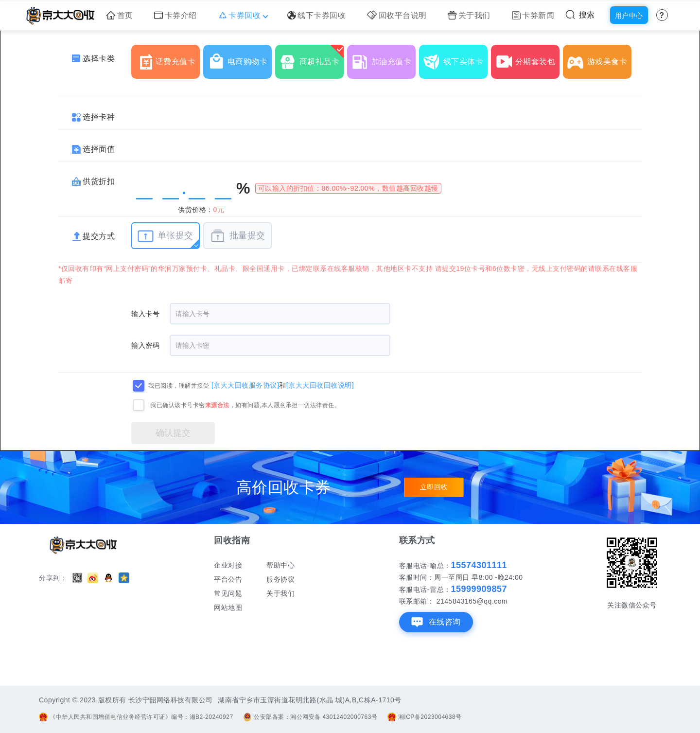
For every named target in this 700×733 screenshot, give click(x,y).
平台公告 (228, 579)
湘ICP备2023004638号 (425, 717)
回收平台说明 (397, 15)
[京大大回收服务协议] (245, 385)
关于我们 (469, 15)
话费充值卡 (168, 58)
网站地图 (228, 608)
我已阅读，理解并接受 (179, 386)
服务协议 (280, 579)
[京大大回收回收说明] (320, 385)
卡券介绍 (175, 15)
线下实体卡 (455, 58)
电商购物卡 (240, 58)
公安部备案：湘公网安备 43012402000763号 (310, 717)
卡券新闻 (533, 15)
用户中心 (629, 16)
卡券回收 (242, 15)
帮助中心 (280, 565)
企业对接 (228, 565)
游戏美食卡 (599, 58)
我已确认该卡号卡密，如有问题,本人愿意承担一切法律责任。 (245, 405)
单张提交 (166, 236)
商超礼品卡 (312, 58)
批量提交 (237, 236)
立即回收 (434, 487)
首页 (120, 15)
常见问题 (228, 593)
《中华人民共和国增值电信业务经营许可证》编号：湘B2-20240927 (136, 717)
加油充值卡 (384, 58)
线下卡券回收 (317, 15)
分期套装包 (527, 58)
